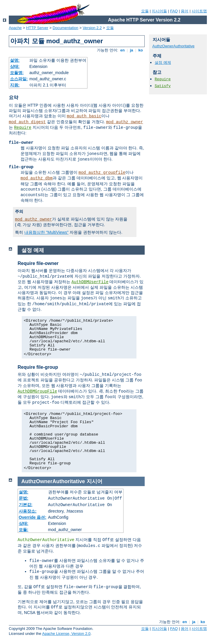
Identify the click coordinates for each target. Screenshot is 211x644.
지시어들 (159, 11)
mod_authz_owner (124, 122)
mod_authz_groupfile (102, 173)
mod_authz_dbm (37, 178)
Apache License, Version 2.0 (66, 634)
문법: (24, 498)
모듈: (24, 530)
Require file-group (38, 367)
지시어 (94, 481)
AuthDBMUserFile (90, 282)
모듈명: (17, 73)
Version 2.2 (92, 28)
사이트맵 (199, 11)
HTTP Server (37, 28)
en (122, 50)
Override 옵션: (33, 517)
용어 (185, 11)
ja (131, 50)
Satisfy (163, 86)
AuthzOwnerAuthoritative (173, 46)
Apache (15, 28)
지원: (15, 85)
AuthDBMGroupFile (37, 391)
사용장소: (28, 511)
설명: (15, 60)
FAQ (174, 11)
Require (23, 128)
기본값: (26, 505)
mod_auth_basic (84, 116)
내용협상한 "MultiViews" (46, 232)
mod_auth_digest (27, 122)
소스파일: (19, 79)
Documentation (65, 28)
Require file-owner (38, 263)
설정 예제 (163, 62)
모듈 (145, 11)
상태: (15, 66)
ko (141, 50)
